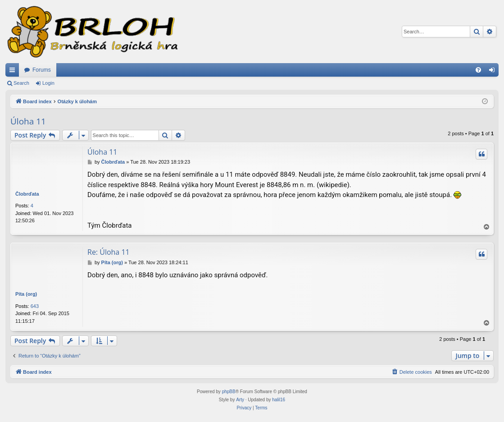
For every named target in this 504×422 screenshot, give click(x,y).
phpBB (229, 392)
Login (48, 83)
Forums (42, 70)
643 (35, 306)
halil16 (279, 400)
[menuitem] (478, 70)
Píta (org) (26, 294)
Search (21, 83)
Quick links (14, 72)
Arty (240, 400)
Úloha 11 (28, 121)
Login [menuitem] (494, 72)
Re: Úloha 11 (109, 252)
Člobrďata (27, 194)
